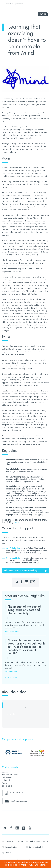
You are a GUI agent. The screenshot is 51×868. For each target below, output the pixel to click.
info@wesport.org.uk (19, 801)
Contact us (9, 4)
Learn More (21, 865)
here (17, 522)
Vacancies (19, 4)
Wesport (14, 14)
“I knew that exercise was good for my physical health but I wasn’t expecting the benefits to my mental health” (26, 647)
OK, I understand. (38, 865)
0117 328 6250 (16, 793)
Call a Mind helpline (14, 558)
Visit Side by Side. (14, 548)
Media (8, 853)
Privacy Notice (11, 847)
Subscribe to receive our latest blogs (21, 571)
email (9, 714)
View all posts (11, 677)
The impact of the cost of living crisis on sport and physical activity (24, 610)
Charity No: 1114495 (14, 841)
